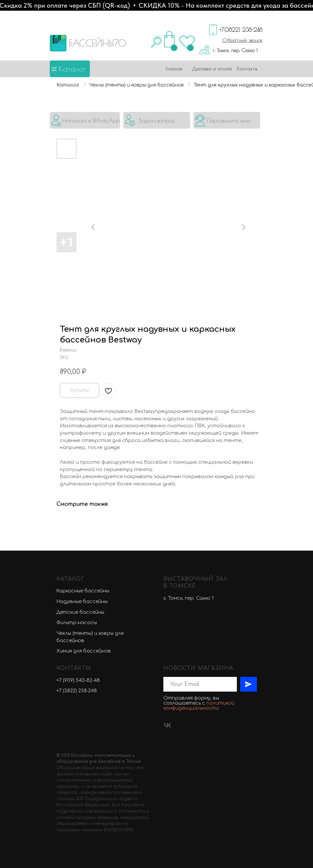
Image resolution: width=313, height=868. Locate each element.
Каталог (72, 69)
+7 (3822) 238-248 (77, 691)
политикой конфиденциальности (199, 706)
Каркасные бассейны (83, 591)
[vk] (168, 725)
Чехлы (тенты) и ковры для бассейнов (136, 85)
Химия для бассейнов (84, 651)
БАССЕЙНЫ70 (98, 43)
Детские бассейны (80, 612)
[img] (85, 120)
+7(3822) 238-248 (241, 30)
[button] (242, 40)
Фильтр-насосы (77, 623)
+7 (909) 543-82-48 (78, 680)
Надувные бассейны (82, 602)
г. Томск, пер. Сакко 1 (235, 50)
